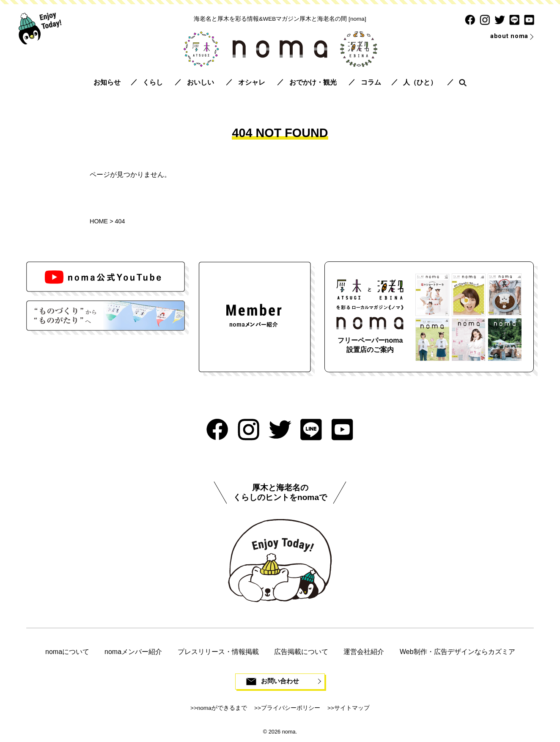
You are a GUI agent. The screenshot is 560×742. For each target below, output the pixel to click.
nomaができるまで (222, 709)
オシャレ (252, 82)
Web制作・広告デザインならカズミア (457, 652)
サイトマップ (352, 709)
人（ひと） (420, 82)
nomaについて (67, 652)
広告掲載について (301, 652)
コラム (371, 82)
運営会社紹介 (364, 652)
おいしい (200, 82)
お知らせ (107, 82)
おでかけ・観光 (313, 82)
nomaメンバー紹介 (133, 652)
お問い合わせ (280, 682)
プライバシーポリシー (291, 709)
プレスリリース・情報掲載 (218, 652)
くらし (153, 82)
